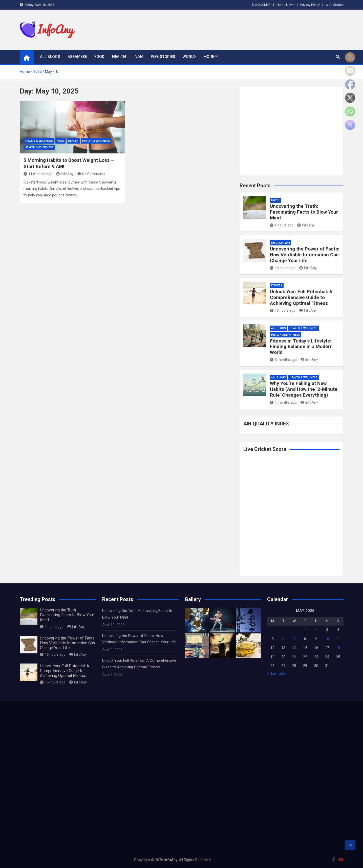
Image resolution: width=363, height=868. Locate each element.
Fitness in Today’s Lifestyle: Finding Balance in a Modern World (301, 347)
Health (119, 57)
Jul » (283, 674)
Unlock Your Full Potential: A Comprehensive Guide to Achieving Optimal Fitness (301, 297)
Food (99, 57)
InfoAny (65, 174)
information (281, 243)
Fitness (277, 285)
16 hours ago (283, 268)
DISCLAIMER (261, 5)
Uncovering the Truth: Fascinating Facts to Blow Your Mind (304, 212)
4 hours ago (282, 225)
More (209, 57)
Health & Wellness (96, 141)
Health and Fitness (39, 147)
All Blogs (50, 57)
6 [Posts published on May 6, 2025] (283, 639)
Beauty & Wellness (39, 141)
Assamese (77, 57)
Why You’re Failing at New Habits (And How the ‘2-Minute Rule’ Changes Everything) (304, 389)
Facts (275, 200)
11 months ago (38, 174)
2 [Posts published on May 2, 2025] (316, 630)
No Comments (94, 174)
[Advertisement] (251, 29)
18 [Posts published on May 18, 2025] (338, 648)
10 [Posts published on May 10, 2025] (327, 639)
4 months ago (283, 402)
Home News (285, 5)
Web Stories (335, 5)
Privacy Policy (310, 5)
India (138, 57)
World (189, 57)
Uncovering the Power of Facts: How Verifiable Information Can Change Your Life (305, 255)
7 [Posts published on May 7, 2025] (294, 639)
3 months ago (283, 360)
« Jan (272, 674)
